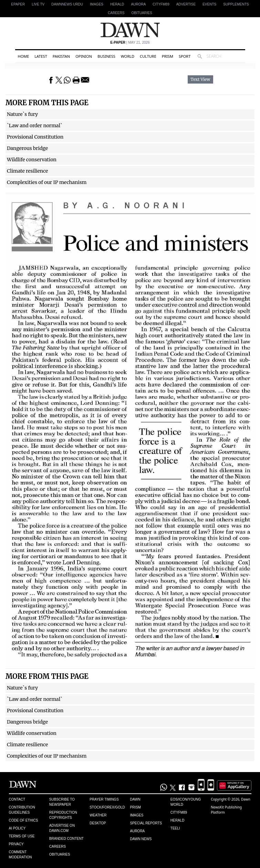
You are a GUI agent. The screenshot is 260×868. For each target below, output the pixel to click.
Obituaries (142, 13)
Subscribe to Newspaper (62, 802)
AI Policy (17, 828)
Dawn (135, 799)
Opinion (84, 56)
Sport (185, 56)
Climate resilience (27, 171)
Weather (98, 815)
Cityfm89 (179, 812)
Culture (148, 56)
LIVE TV (38, 4)
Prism (168, 56)
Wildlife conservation (32, 160)
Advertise (186, 4)
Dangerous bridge (27, 148)
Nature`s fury (22, 114)
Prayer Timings (104, 799)
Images (97, 4)
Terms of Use (22, 836)
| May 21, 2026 (130, 42)
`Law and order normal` (35, 126)
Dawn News (141, 839)
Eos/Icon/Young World (186, 802)
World (128, 56)
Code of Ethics (24, 820)
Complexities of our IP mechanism (47, 182)
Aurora (139, 4)
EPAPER (18, 4)
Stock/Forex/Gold (107, 807)
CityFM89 (161, 4)
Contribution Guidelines (22, 810)
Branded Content (66, 839)
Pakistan (61, 56)
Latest (41, 56)
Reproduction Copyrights (63, 815)
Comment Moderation (20, 855)
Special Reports (146, 823)
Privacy (16, 844)
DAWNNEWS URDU (67, 4)
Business (106, 56)
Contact (17, 799)
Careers (116, 13)
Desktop (98, 823)
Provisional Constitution (35, 137)
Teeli (175, 828)
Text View (200, 79)
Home (24, 56)
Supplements (236, 4)
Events (209, 4)
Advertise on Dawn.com (62, 828)
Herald (117, 4)
